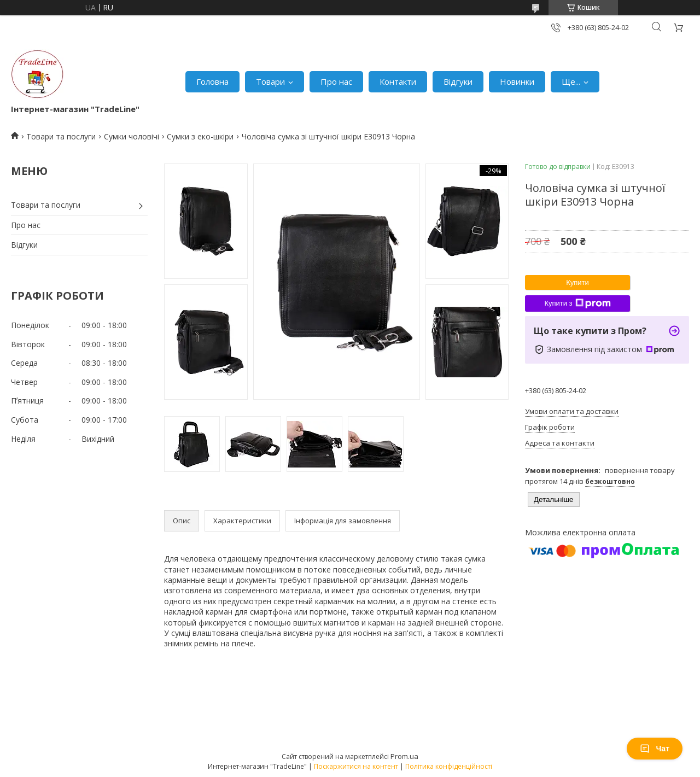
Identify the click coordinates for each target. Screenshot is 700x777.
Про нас (336, 81)
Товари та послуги (61, 136)
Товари (270, 81)
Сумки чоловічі (132, 136)
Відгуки (458, 81)
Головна (212, 81)
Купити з (577, 303)
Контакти (398, 81)
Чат (655, 749)
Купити (577, 282)
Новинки (517, 81)
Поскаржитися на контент (356, 766)
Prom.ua (404, 756)
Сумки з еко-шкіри (200, 136)
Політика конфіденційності (449, 766)
